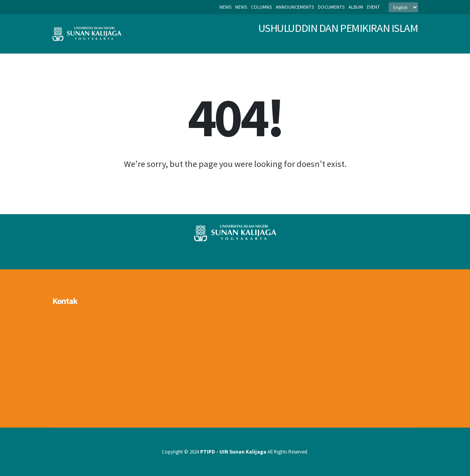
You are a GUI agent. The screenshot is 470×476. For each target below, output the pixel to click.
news (241, 7)
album (356, 7)
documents (331, 7)
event (373, 7)
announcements (295, 7)
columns (261, 7)
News (225, 7)
